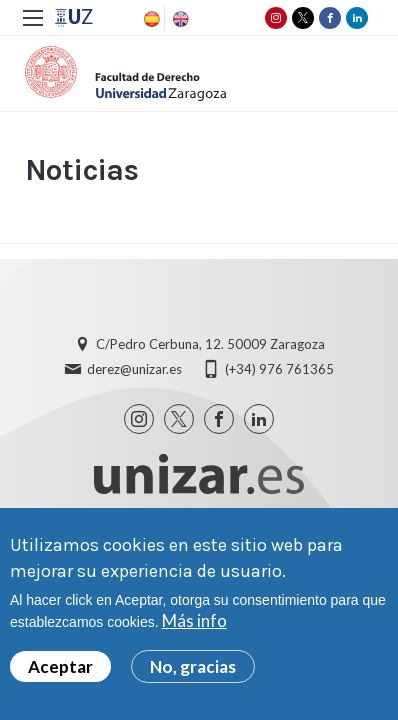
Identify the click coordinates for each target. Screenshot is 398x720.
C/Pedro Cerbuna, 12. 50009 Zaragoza (210, 344)
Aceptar (60, 670)
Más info (194, 625)
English (179, 19)
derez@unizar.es (134, 369)
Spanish (150, 19)
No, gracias (193, 670)
